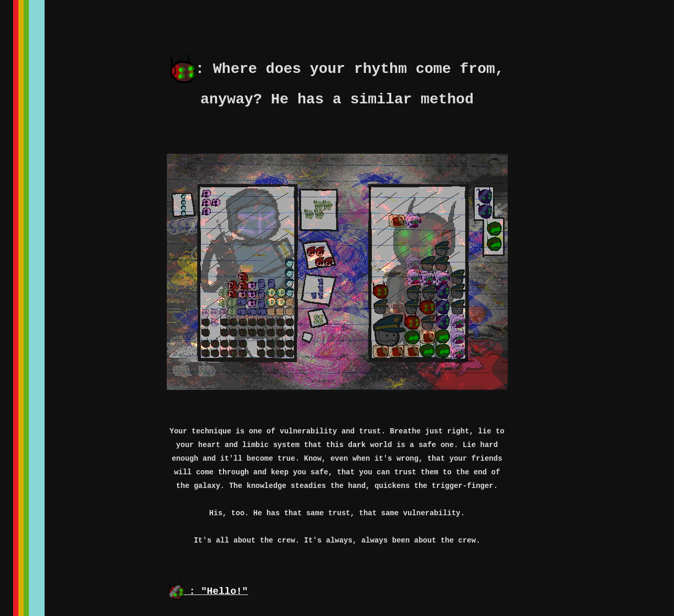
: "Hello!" (207, 591)
